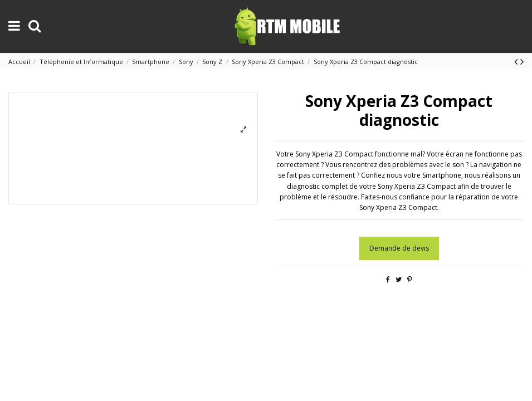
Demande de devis (399, 248)
